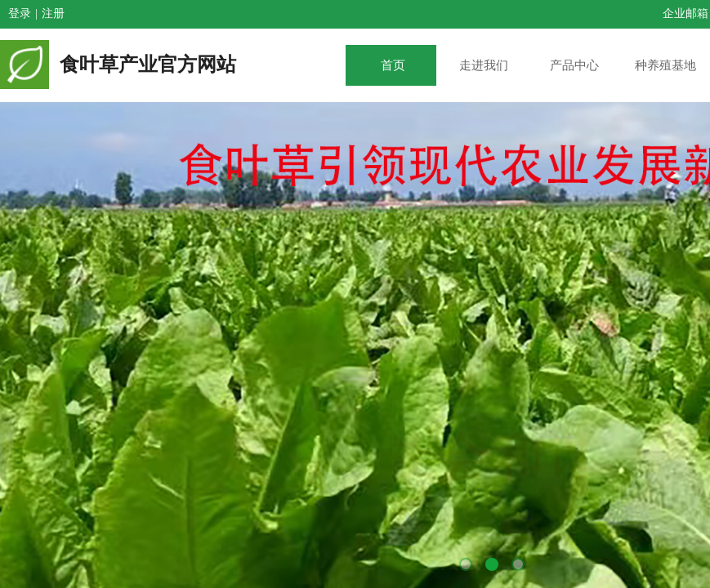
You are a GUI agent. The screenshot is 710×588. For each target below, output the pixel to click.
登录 (20, 13)
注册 (53, 13)
